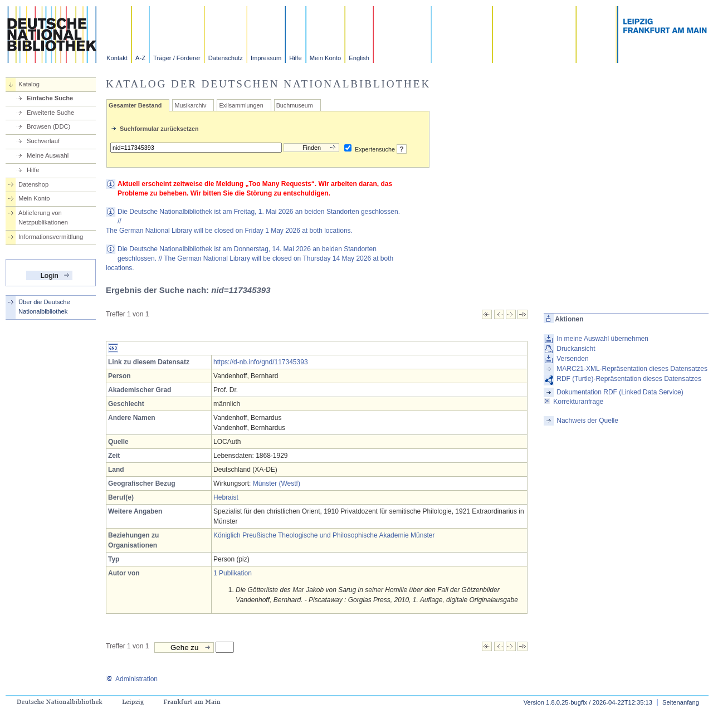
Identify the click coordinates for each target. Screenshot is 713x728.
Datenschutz (226, 58)
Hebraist (226, 497)
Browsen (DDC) (48, 126)
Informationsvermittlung (51, 237)
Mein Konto (326, 58)
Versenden (572, 359)
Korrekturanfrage (573, 402)
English (359, 58)
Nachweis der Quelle (587, 421)
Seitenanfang (681, 702)
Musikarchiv (190, 105)
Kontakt (117, 58)
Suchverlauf (43, 141)
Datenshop (33, 184)
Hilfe (295, 58)
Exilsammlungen (241, 105)
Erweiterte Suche (50, 113)
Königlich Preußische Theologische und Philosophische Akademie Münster (324, 535)
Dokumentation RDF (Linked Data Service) (620, 392)
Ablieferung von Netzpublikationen (43, 218)
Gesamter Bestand (135, 105)
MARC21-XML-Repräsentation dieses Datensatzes (632, 369)
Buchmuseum (295, 105)
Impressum (266, 58)
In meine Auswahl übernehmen (602, 339)
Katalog (29, 84)
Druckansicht (576, 349)
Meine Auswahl (48, 155)
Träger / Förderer (177, 58)
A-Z (140, 58)
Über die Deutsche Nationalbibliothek (44, 307)
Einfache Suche (50, 98)
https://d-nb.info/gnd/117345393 (260, 362)
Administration (132, 679)
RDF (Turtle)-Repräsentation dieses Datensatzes (629, 379)
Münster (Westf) (277, 483)
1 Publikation (233, 573)
